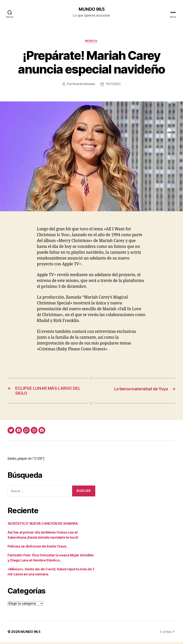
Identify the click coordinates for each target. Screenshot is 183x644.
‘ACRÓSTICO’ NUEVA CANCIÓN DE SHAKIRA (43, 525)
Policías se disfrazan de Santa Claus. (37, 548)
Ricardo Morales (83, 85)
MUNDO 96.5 (91, 9)
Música (91, 41)
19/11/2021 (113, 85)
